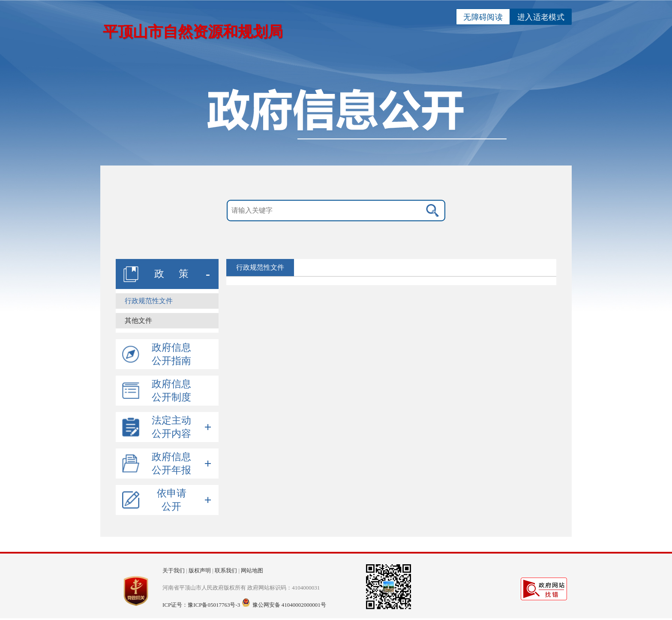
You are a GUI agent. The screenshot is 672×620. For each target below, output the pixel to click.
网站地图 (252, 570)
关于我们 (174, 570)
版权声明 (200, 570)
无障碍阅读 (483, 17)
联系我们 (226, 570)
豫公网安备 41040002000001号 (289, 605)
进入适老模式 (541, 17)
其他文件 (138, 321)
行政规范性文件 (149, 301)
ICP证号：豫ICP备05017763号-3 (201, 605)
